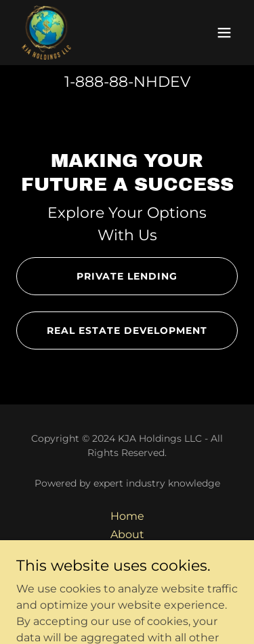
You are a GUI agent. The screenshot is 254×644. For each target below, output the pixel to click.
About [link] (127, 534)
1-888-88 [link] (96, 82)
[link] (46, 33)
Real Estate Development (127, 330)
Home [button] (127, 516)
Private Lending (127, 276)
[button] (224, 33)
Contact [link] (127, 553)
